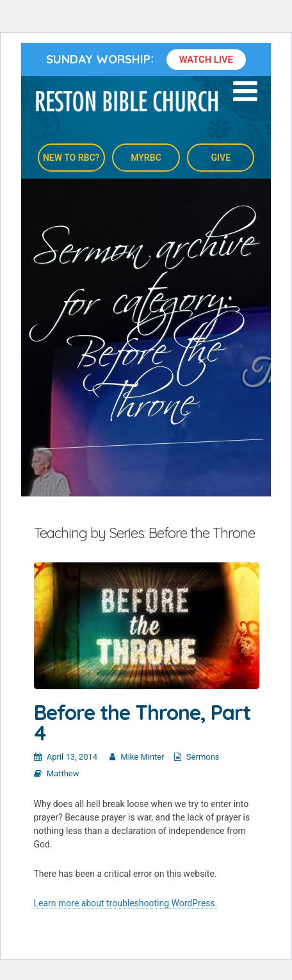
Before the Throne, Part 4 (142, 723)
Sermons (203, 757)
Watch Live (206, 60)
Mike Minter (142, 757)
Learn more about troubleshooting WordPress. (126, 903)
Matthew (63, 773)
